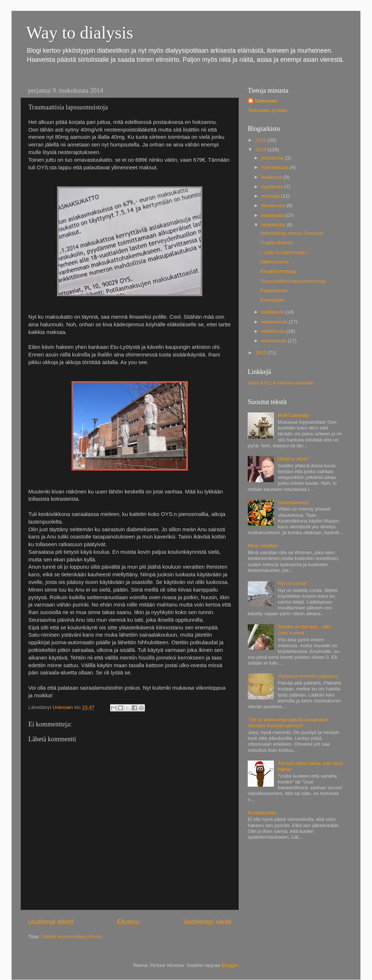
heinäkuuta (274, 205)
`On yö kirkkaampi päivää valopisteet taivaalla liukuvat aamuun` (288, 723)
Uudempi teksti (51, 922)
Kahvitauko (272, 300)
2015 (262, 140)
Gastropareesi (293, 502)
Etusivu (129, 922)
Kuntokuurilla (262, 813)
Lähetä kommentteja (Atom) (71, 937)
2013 (262, 353)
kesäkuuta (273, 215)
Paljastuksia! (274, 291)
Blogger (230, 965)
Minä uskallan (263, 546)
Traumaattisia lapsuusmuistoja (293, 281)
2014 (262, 150)
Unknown (266, 101)
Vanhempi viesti (207, 922)
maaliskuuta (275, 322)
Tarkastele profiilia (267, 110)
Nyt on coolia (292, 583)
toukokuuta (274, 225)
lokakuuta (272, 177)
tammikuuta (275, 341)
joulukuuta (273, 158)
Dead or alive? (293, 459)
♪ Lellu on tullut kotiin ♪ (285, 252)
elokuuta (271, 196)
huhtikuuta (273, 312)
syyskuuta (273, 187)
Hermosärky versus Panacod (292, 233)
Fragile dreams (276, 243)
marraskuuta (276, 167)
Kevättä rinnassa (278, 271)
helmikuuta (274, 331)
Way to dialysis (80, 33)
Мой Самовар (293, 415)
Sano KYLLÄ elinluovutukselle (280, 383)
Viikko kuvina (274, 262)
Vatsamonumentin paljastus (308, 676)
